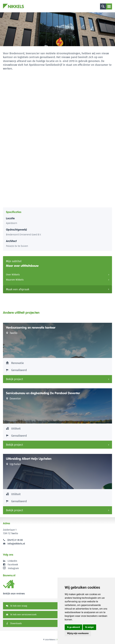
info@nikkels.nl (14, 544)
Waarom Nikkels (15, 280)
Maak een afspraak (18, 289)
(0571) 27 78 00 (15, 540)
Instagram (11, 568)
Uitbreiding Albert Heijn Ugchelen (29, 459)
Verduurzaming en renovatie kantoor (31, 328)
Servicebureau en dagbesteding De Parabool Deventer (43, 393)
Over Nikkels (13, 275)
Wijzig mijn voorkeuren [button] (78, 633)
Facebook (13, 565)
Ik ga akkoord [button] (73, 627)
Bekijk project (15, 379)
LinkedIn (12, 561)
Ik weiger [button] (89, 627)
